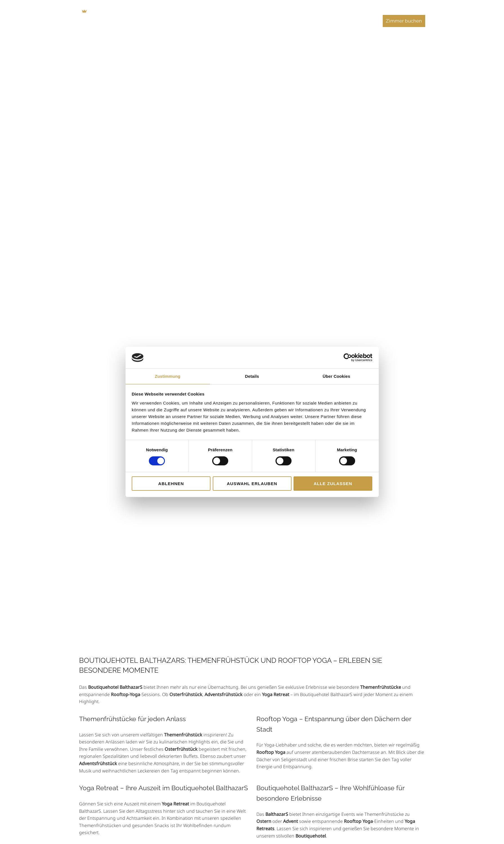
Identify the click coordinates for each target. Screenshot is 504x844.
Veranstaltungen (352, 21)
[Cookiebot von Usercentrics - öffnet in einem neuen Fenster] (348, 357)
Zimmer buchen (404, 21)
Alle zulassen (333, 484)
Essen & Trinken (243, 21)
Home (176, 21)
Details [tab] (252, 376)
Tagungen (283, 21)
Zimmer (204, 21)
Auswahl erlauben (252, 484)
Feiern (314, 21)
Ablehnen (171, 484)
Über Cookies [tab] (337, 376)
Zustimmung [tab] (168, 376)
